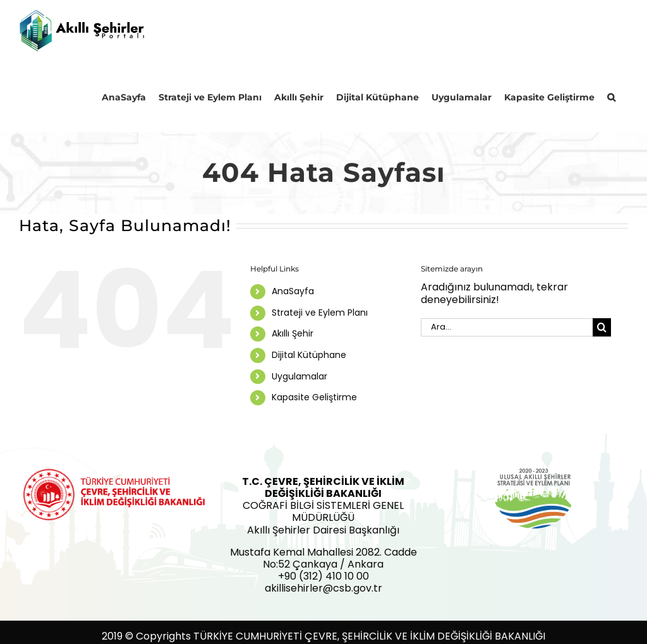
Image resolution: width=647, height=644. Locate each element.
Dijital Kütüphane (309, 355)
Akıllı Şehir (293, 334)
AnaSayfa (293, 292)
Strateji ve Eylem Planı (320, 313)
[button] (611, 97)
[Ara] (602, 327)
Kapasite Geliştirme (314, 398)
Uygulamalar (299, 376)
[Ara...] (507, 327)
